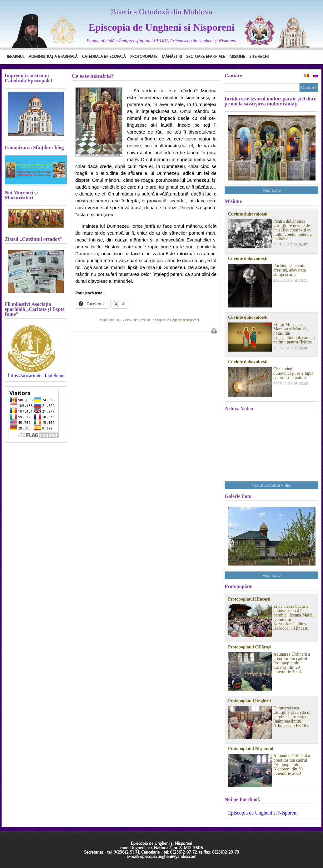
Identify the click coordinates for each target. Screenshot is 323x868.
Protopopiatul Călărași (249, 647)
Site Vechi (259, 56)
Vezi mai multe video (271, 485)
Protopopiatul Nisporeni (251, 749)
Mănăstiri (172, 56)
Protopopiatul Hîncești (249, 599)
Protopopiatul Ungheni (249, 701)
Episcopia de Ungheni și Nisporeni (263, 813)
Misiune (237, 56)
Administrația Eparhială (53, 56)
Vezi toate (271, 190)
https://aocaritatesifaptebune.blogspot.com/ (36, 376)
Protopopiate (144, 56)
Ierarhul (16, 56)
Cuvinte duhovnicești (248, 214)
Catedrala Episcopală (104, 56)
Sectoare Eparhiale (206, 56)
